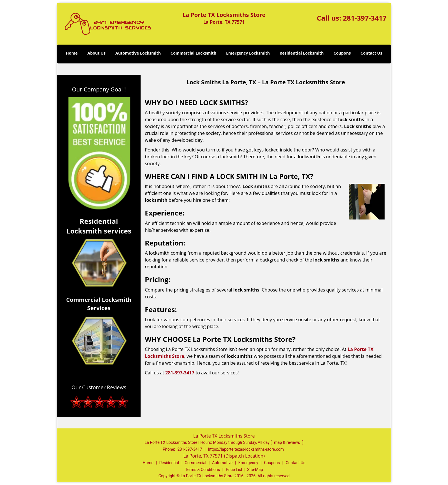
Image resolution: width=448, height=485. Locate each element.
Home (72, 53)
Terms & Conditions (203, 470)
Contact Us (371, 53)
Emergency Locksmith (248, 53)
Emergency (248, 463)
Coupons (342, 53)
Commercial (196, 463)
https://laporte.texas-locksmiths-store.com (246, 449)
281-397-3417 (365, 18)
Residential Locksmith (302, 53)
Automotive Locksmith (138, 53)
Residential (169, 463)
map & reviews (287, 442)
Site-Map (255, 470)
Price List (234, 470)
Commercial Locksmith (193, 53)
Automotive (222, 463)
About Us (97, 53)
